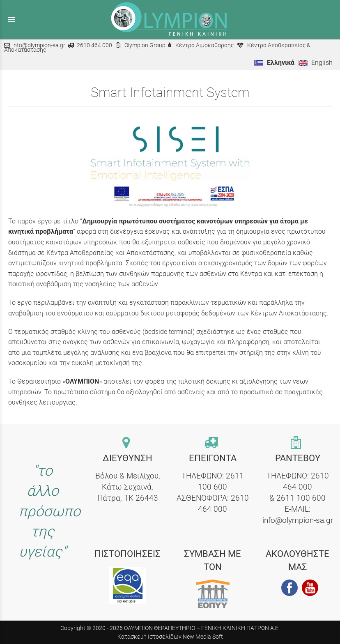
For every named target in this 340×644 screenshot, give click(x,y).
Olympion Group (145, 45)
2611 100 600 (301, 498)
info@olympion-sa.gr (39, 45)
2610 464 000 (94, 45)
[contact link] (127, 443)
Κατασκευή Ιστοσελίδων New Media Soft (170, 637)
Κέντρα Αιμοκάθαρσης (204, 45)
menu (11, 20)
